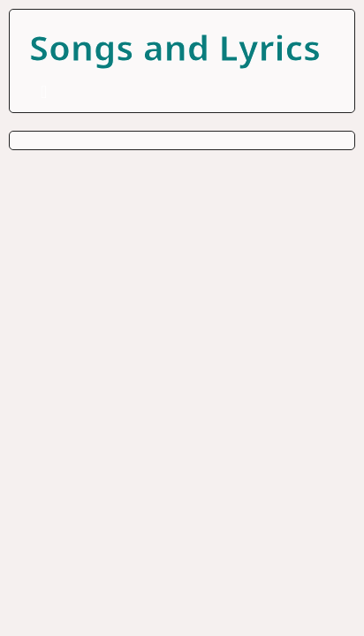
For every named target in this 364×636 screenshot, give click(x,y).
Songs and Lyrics (175, 47)
